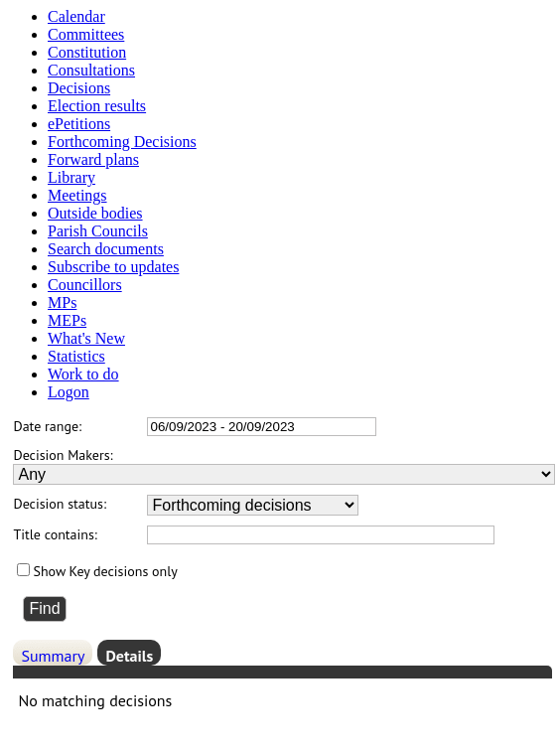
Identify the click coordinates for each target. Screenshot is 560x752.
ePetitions (79, 124)
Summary (53, 656)
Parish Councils (98, 231)
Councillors (85, 285)
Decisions (79, 88)
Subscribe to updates (113, 267)
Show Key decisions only (105, 571)
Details (129, 656)
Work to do (83, 374)
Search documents (106, 249)
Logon (69, 392)
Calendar (76, 16)
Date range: (47, 426)
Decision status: (60, 504)
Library (71, 177)
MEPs (67, 320)
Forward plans (93, 159)
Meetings (77, 195)
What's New (86, 338)
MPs (62, 302)
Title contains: (55, 534)
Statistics (76, 356)
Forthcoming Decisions (122, 142)
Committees (86, 34)
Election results (97, 106)
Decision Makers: (63, 455)
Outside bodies (95, 213)
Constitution (87, 52)
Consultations (91, 70)
